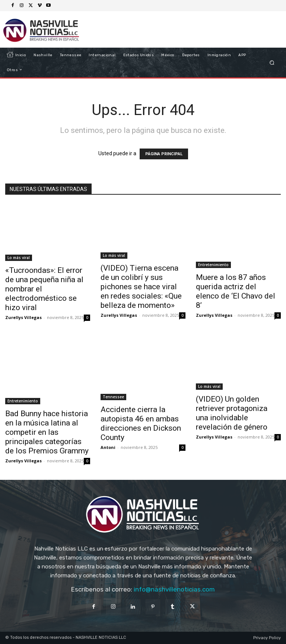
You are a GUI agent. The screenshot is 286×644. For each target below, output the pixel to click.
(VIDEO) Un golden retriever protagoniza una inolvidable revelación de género (232, 413)
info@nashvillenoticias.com (174, 589)
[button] (272, 62)
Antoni (108, 447)
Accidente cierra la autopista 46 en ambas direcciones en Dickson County (141, 423)
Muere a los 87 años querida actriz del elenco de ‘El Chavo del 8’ (236, 291)
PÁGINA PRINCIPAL (164, 154)
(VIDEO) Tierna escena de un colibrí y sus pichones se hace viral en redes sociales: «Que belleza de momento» (141, 287)
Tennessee (113, 397)
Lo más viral (19, 258)
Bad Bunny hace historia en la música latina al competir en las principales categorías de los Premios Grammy (47, 432)
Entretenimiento (213, 265)
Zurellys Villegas (23, 317)
